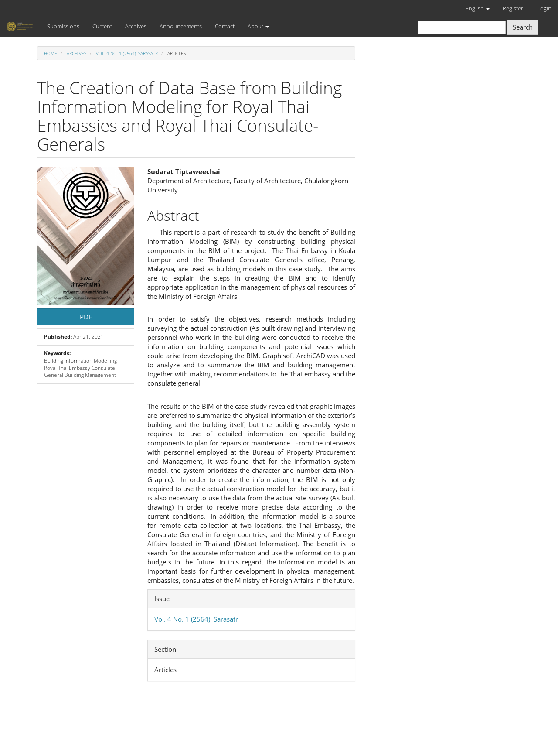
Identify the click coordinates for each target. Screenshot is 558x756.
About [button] (258, 26)
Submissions (63, 26)
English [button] (478, 8)
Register (513, 8)
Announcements (181, 26)
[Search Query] (462, 27)
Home (51, 53)
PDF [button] (86, 317)
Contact (225, 26)
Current (102, 26)
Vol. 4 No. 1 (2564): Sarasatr (127, 53)
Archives (136, 26)
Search (523, 27)
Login (544, 8)
